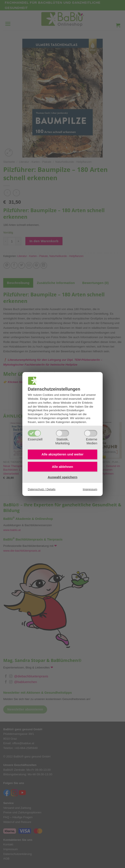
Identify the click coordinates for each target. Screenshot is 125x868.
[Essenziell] (34, 433)
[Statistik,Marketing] (62, 433)
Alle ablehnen (62, 467)
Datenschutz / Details (42, 489)
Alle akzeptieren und (62, 454)
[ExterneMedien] (91, 433)
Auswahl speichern (63, 477)
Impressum (90, 489)
